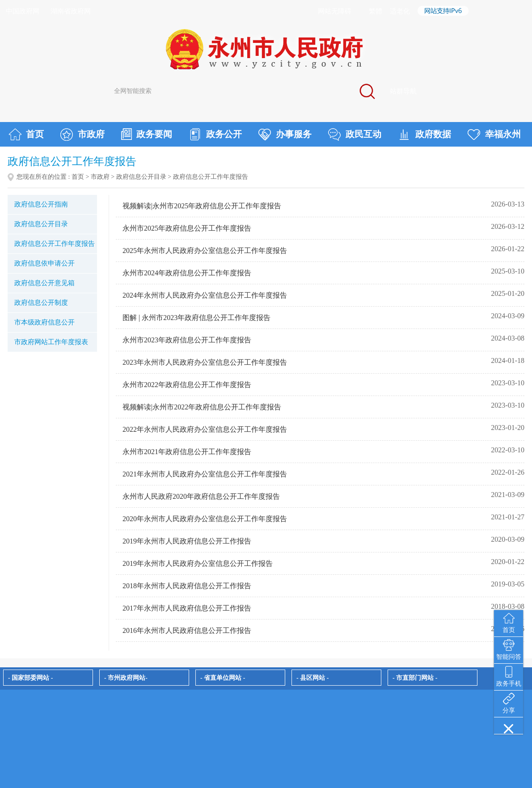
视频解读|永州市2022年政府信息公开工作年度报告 (202, 407)
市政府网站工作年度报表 (51, 342)
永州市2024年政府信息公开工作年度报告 (187, 273)
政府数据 (424, 135)
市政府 (82, 135)
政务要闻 (147, 134)
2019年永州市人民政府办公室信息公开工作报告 (198, 563)
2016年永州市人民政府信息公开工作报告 (187, 630)
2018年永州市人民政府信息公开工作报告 (187, 586)
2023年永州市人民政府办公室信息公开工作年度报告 (205, 362)
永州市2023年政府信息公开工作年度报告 (187, 340)
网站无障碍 (335, 11)
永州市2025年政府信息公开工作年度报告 (187, 228)
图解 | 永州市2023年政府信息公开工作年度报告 (196, 318)
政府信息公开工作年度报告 (55, 244)
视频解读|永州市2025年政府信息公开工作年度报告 (202, 206)
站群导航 (403, 91)
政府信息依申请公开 (44, 263)
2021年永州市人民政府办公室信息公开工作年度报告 (205, 474)
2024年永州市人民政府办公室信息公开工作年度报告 (205, 295)
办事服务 (285, 135)
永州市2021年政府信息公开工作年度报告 (187, 452)
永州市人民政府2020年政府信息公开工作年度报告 (201, 496)
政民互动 (355, 135)
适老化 (400, 11)
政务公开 (215, 135)
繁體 (376, 11)
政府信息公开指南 (41, 204)
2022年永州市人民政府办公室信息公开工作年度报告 (205, 429)
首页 (26, 135)
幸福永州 (494, 135)
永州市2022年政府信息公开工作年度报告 (187, 385)
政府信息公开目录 (141, 177)
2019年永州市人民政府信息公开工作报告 (187, 541)
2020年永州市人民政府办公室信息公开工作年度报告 (205, 519)
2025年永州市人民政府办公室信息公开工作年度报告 (205, 251)
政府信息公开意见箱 (44, 283)
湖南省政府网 (71, 11)
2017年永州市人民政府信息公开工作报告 (187, 608)
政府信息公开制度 (41, 303)
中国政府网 (23, 11)
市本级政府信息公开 (44, 322)
